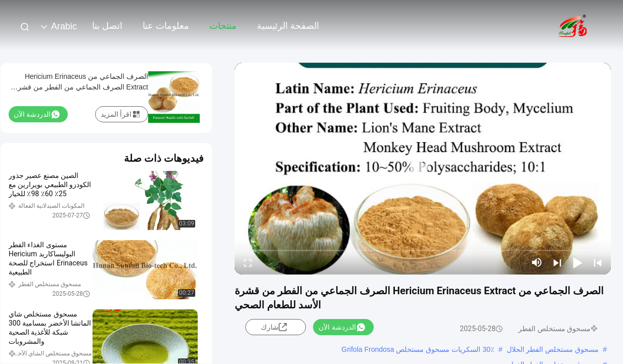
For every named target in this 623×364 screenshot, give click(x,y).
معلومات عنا (166, 26)
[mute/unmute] (537, 262)
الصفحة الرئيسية (288, 26)
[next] (557, 262)
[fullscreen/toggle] (248, 262)
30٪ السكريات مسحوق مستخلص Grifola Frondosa (418, 349)
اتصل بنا (107, 26)
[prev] (598, 262)
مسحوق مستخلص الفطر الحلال (553, 349)
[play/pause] (577, 262)
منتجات (223, 26)
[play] (423, 168)
